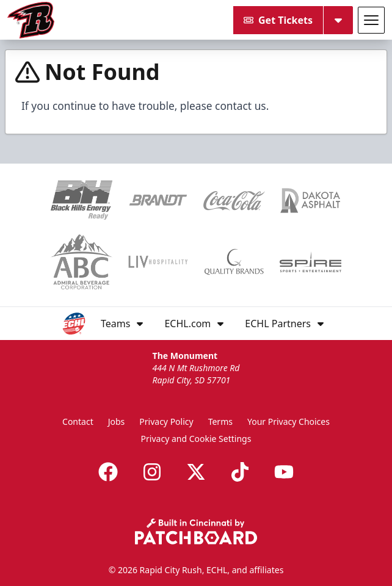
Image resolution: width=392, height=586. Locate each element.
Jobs (117, 421)
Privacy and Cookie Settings (196, 439)
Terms (220, 421)
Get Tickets (278, 20)
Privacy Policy (166, 421)
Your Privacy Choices (289, 421)
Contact (78, 421)
